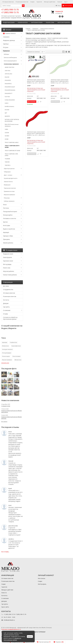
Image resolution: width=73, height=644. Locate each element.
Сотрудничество (8, 289)
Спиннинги (6, 37)
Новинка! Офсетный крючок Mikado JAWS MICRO (12, 411)
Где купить (6, 307)
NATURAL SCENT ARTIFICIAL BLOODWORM (12, 120)
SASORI (7, 133)
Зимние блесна (8, 182)
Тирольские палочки (10, 188)
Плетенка (6, 208)
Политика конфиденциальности (11, 629)
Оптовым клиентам (8, 2)
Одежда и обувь (8, 236)
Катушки (6, 47)
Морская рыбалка (64, 22)
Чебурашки (7, 172)
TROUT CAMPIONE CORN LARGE (11, 155)
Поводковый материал (10, 211)
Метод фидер (7, 264)
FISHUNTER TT (9, 93)
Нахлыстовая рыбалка (10, 275)
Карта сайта (5, 607)
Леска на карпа (6, 356)
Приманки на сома (9, 191)
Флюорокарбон (8, 215)
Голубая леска (13, 342)
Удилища (6, 44)
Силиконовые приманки (11, 64)
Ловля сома (50, 22)
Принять (30, 637)
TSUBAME (7, 159)
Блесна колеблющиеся (10, 57)
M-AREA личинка (9, 106)
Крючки (5, 222)
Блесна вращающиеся (10, 61)
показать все (5, 363)
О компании (7, 310)
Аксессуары (7, 225)
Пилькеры (7, 198)
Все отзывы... (5, 552)
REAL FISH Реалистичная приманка (12, 125)
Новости (60, 2)
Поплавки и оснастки (9, 218)
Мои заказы (42, 578)
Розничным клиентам (22, 2)
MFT (6, 113)
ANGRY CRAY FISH (10, 67)
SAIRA (6, 129)
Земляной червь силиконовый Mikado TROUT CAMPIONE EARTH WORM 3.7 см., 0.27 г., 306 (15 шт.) (60, 81)
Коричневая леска (16, 346)
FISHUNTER (8, 80)
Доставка (6, 286)
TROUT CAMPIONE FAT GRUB (12, 151)
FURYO (7, 103)
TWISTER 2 (8, 165)
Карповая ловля (37, 22)
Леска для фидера (7, 353)
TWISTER (7, 162)
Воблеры (6, 54)
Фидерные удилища (9, 40)
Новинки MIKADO (9, 33)
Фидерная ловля (9, 22)
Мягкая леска (18, 360)
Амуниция (6, 232)
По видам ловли (10, 250)
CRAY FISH (8, 71)
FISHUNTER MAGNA (10, 90)
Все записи (4, 422)
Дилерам (6, 303)
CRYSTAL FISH (8, 74)
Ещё (66, 2)
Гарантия (39, 2)
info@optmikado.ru (9, 620)
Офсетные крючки (9, 169)
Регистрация (67, 6)
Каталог (7, 30)
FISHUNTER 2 (8, 84)
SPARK (7, 139)
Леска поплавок (16, 356)
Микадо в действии (50, 2)
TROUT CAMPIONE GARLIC (12, 142)
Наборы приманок (9, 201)
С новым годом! (6, 406)
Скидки (32, 2)
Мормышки (7, 185)
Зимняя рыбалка (8, 243)
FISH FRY (7, 77)
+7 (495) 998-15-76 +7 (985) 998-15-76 (10, 11)
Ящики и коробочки (9, 229)
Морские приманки (9, 195)
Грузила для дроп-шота (11, 178)
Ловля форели (23, 22)
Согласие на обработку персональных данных (10, 318)
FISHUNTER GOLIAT (10, 87)
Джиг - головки (8, 175)
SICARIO (7, 136)
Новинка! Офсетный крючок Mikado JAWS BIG (12, 418)
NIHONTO (7, 116)
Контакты (6, 300)
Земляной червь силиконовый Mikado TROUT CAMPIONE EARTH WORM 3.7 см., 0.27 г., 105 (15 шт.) (36, 81)
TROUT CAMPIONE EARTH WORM (12, 146)
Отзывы (5, 314)
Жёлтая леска (5, 346)
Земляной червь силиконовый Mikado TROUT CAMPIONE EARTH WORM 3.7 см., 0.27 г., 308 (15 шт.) (36, 133)
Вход (58, 6)
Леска (5, 205)
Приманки (6, 51)
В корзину (31, 101)
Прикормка (6, 239)
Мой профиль (42, 584)
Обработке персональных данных (12, 639)
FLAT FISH (7, 97)
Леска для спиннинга (7, 349)
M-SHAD (7, 110)
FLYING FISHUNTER (10, 100)
